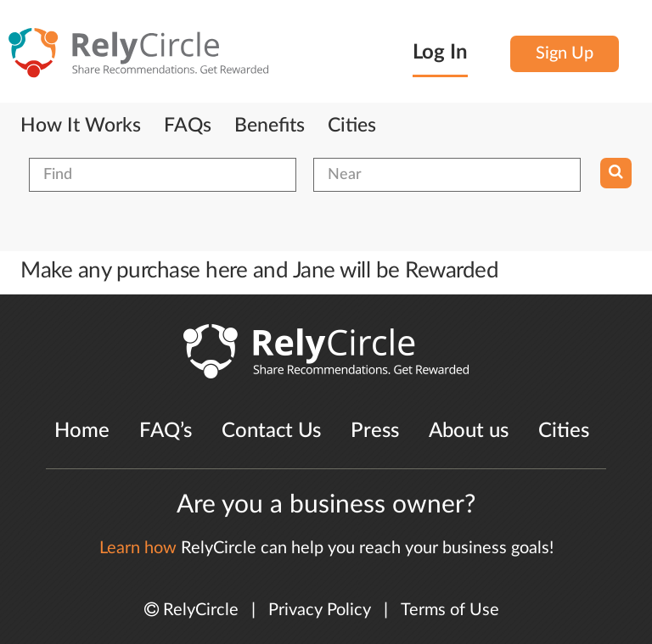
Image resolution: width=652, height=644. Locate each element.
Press (375, 431)
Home (82, 431)
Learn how (138, 548)
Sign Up (565, 53)
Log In (440, 53)
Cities (352, 126)
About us (469, 431)
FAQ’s (166, 431)
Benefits (270, 126)
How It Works (81, 126)
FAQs (188, 126)
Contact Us (271, 431)
